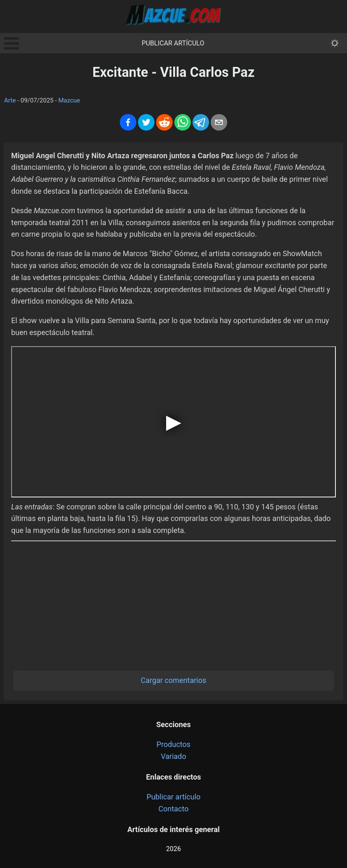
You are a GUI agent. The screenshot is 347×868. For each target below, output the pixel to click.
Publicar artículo (173, 43)
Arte (10, 100)
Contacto (173, 809)
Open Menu (12, 43)
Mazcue (69, 100)
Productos (173, 744)
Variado (173, 756)
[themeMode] (335, 43)
